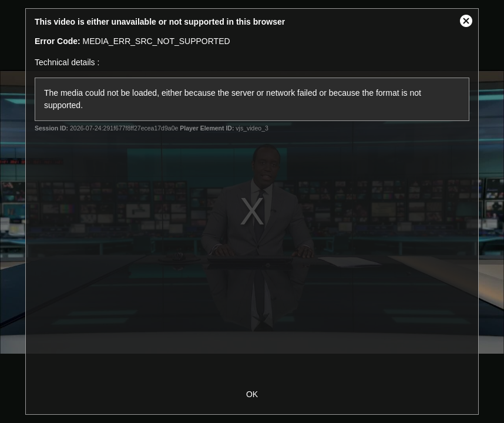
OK (252, 394)
